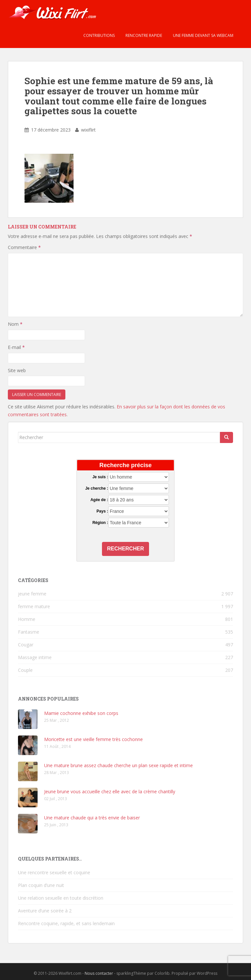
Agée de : (99, 500)
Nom (15, 324)
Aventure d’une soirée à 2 (45, 911)
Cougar (26, 645)
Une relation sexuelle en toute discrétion (61, 898)
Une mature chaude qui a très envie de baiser (92, 818)
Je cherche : (97, 488)
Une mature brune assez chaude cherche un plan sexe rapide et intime (118, 765)
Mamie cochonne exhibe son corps (81, 713)
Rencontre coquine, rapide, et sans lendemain (66, 923)
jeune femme (32, 594)
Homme (27, 619)
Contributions (99, 35)
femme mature (34, 606)
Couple (25, 670)
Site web (17, 370)
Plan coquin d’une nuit (41, 885)
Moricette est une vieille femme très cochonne (93, 739)
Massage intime (35, 657)
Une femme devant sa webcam (203, 35)
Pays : (102, 511)
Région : (100, 523)
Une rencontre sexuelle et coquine (54, 872)
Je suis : (100, 477)
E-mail (16, 347)
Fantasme (29, 632)
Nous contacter (99, 973)
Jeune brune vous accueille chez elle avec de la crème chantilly (110, 791)
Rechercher (126, 549)
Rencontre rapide (143, 35)
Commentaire (24, 247)
